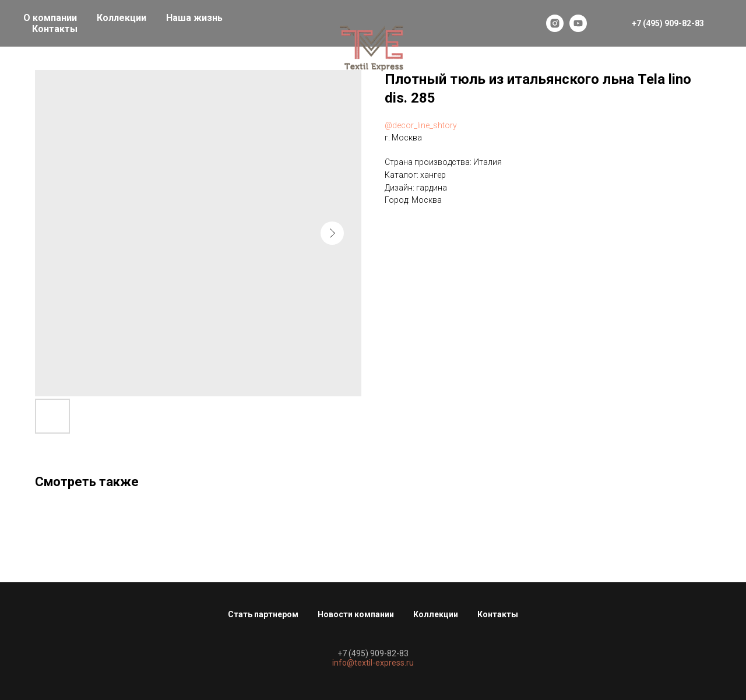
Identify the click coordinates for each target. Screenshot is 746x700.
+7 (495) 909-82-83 (373, 653)
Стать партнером (263, 614)
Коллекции (122, 18)
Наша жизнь (194, 18)
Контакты (55, 29)
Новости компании (356, 614)
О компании (50, 18)
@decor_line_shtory (421, 125)
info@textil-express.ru (373, 663)
